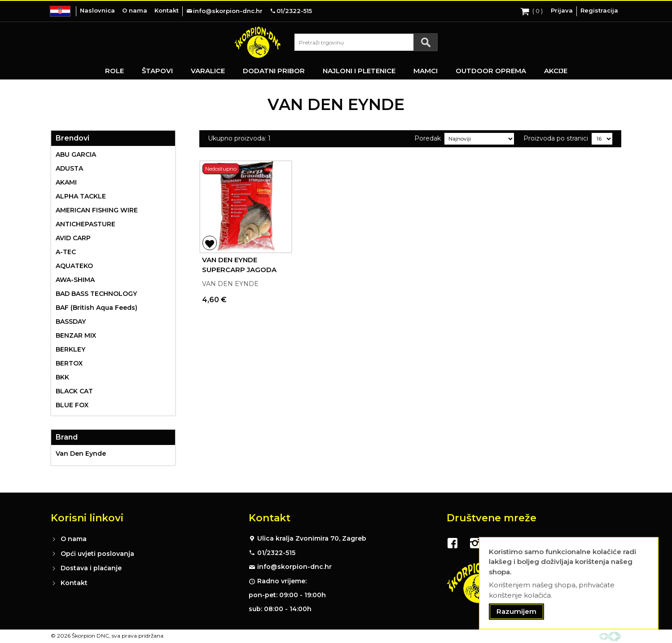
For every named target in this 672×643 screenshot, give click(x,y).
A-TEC (66, 252)
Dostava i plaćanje (91, 568)
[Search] (426, 42)
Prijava (562, 10)
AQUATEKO (74, 266)
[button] (210, 243)
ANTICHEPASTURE (86, 224)
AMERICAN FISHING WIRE (97, 210)
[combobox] (366, 42)
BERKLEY (70, 349)
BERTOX (69, 363)
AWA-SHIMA (75, 280)
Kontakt (167, 10)
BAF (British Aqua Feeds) (97, 308)
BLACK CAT (74, 391)
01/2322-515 (276, 553)
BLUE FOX (72, 405)
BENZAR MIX (76, 335)
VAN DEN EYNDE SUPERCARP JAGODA (239, 265)
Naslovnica (97, 10)
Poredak (428, 138)
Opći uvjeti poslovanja (97, 554)
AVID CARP (73, 238)
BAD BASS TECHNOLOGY (96, 294)
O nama (135, 10)
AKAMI (66, 182)
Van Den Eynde (81, 454)
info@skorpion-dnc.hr (294, 567)
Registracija (599, 10)
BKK (62, 377)
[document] (569, 584)
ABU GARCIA (76, 154)
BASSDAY (71, 321)
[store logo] (258, 42)
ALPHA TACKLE (81, 196)
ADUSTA (69, 168)
